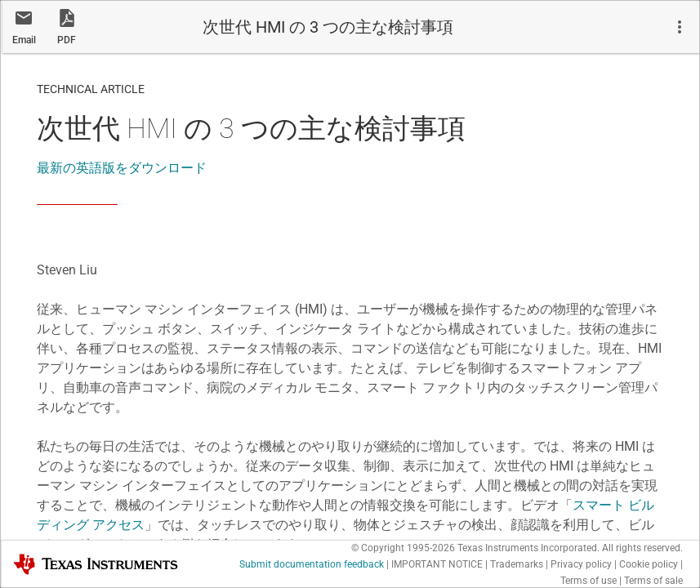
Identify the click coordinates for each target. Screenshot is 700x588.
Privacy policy (581, 564)
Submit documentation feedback (312, 564)
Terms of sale (653, 581)
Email (24, 40)
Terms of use (589, 581)
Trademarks (517, 564)
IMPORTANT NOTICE (437, 564)
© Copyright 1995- (403, 548)
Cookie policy (649, 564)
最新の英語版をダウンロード (122, 168)
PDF (67, 40)
